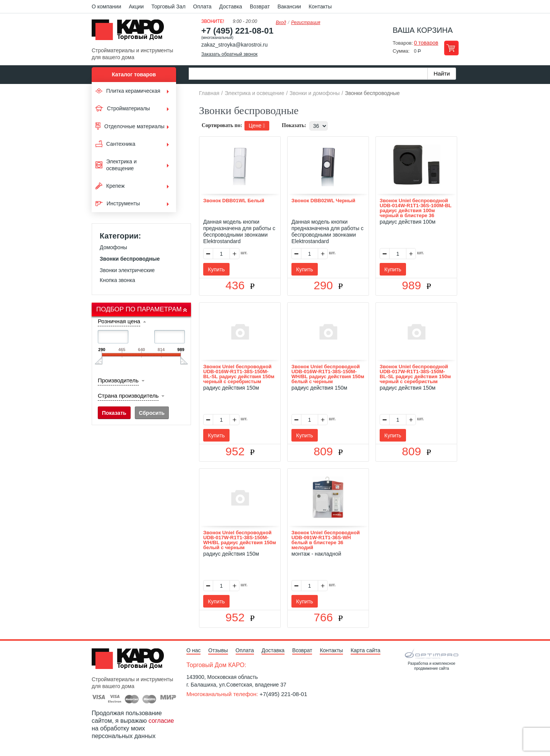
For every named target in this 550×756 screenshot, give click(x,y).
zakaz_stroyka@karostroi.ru (235, 45)
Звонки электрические (127, 270)
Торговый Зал (168, 6)
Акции (136, 6)
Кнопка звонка (117, 280)
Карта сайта (366, 650)
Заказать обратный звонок (229, 54)
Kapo (131, 32)
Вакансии (289, 6)
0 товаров (426, 43)
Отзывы (218, 650)
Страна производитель (128, 396)
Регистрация (306, 23)
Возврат (260, 6)
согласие (161, 721)
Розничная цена (119, 321)
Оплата (202, 6)
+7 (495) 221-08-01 (237, 31)
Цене (257, 126)
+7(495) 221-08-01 (284, 694)
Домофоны (113, 247)
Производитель (118, 380)
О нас (193, 650)
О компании (106, 6)
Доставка (231, 6)
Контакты (320, 6)
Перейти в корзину (451, 48)
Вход (281, 23)
